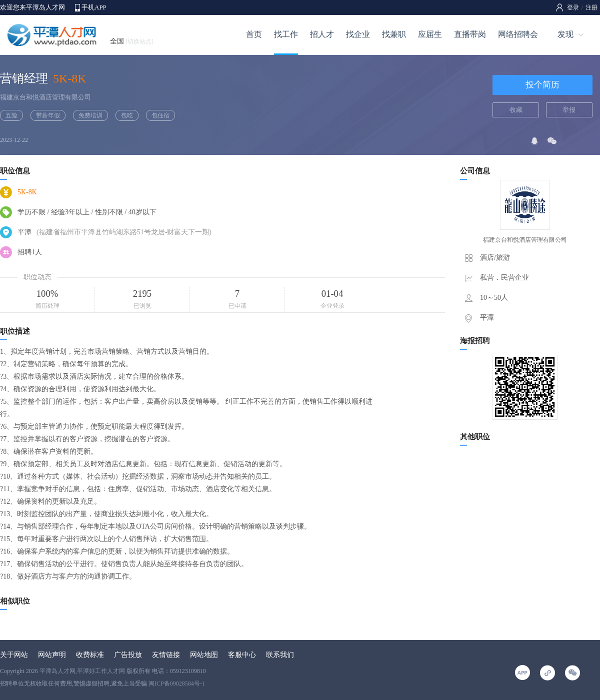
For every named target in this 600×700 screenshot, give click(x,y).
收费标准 (90, 655)
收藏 (516, 110)
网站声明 (52, 655)
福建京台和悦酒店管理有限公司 (45, 97)
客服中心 (242, 655)
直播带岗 (470, 34)
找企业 (358, 34)
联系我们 (280, 655)
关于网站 (14, 655)
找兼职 (394, 34)
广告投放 (128, 655)
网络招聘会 (518, 34)
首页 (254, 34)
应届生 (430, 34)
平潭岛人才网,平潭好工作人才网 (82, 671)
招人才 (322, 34)
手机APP (94, 7)
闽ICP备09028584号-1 (177, 684)
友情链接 (166, 655)
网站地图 (204, 655)
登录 (573, 7)
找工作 (286, 34)
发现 (565, 34)
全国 (132, 41)
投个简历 (542, 85)
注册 (591, 7)
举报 (569, 110)
